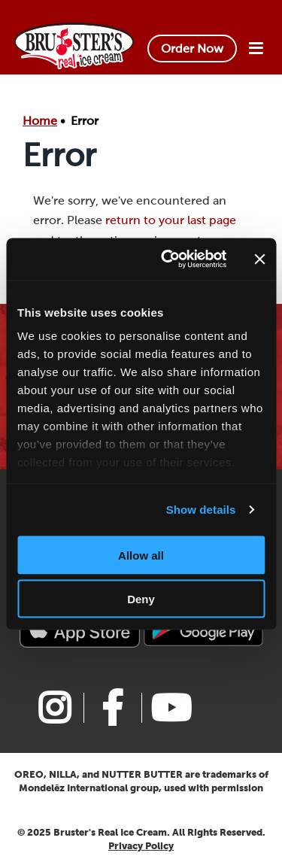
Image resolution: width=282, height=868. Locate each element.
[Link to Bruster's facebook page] (112, 708)
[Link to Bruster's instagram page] (55, 708)
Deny (141, 599)
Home (40, 121)
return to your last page (171, 220)
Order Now (192, 49)
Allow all (141, 555)
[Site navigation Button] (256, 49)
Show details (201, 510)
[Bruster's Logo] (74, 45)
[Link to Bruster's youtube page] (170, 708)
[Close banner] (259, 259)
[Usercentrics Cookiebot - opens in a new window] (168, 259)
